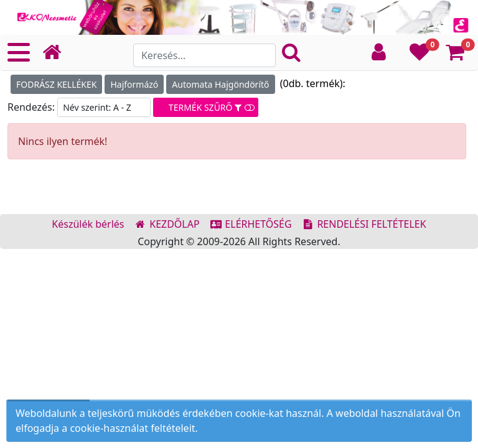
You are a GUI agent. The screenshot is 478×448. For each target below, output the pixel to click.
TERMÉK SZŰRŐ (205, 107)
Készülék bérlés (88, 224)
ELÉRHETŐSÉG (251, 224)
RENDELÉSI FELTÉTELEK (364, 224)
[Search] (204, 55)
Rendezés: (32, 107)
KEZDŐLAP (167, 224)
